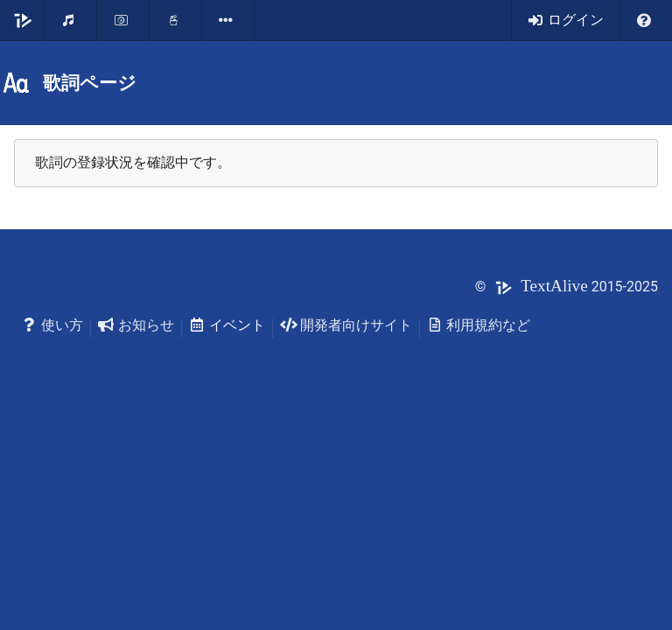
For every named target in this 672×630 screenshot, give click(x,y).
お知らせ (136, 325)
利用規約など (479, 325)
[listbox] (228, 20)
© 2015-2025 (567, 287)
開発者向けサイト (346, 325)
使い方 (52, 325)
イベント (227, 325)
